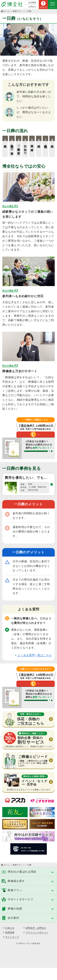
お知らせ (10, 940)
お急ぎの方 (43, 7)
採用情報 (10, 945)
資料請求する (36, 459)
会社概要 (32, 3)
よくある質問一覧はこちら (35, 661)
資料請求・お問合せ (36, 940)
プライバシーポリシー (37, 945)
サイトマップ (12, 949)
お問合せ (32, 7)
